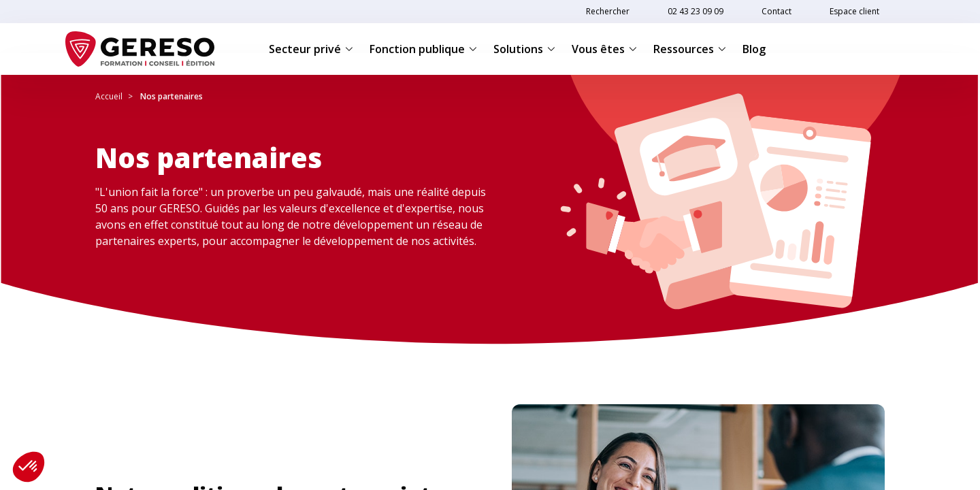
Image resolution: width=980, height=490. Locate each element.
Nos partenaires (171, 96)
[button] (29, 467)
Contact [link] (777, 11)
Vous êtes (604, 49)
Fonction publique (423, 49)
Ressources (690, 49)
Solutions (524, 49)
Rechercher (608, 11)
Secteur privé (311, 49)
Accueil (109, 96)
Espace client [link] (854, 11)
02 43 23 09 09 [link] (696, 11)
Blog (754, 49)
